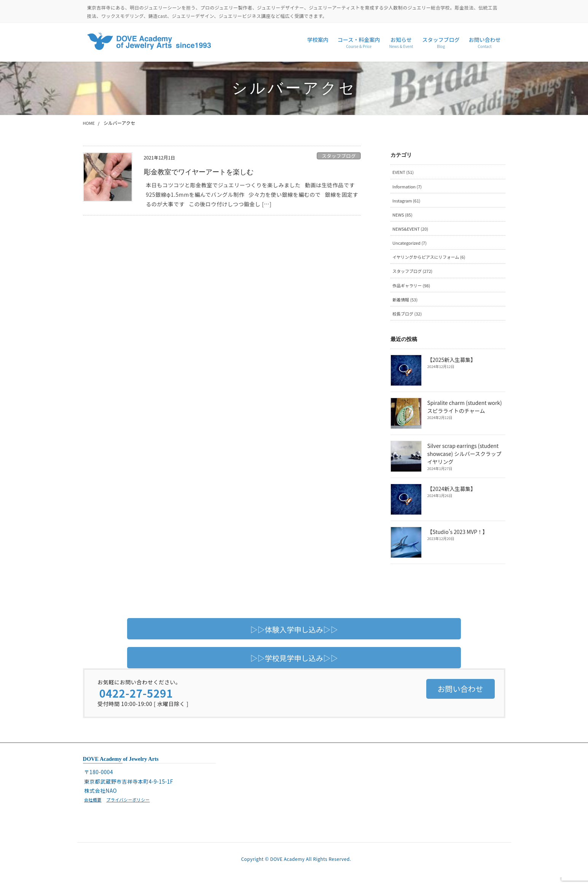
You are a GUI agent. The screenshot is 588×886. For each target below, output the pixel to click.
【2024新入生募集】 (451, 496)
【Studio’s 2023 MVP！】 (457, 539)
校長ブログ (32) (409, 320)
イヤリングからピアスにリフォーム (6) (433, 261)
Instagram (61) (408, 202)
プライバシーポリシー (131, 806)
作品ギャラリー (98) (413, 291)
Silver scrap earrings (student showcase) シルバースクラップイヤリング (466, 461)
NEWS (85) (404, 217)
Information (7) (409, 187)
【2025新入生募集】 (451, 367)
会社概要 (94, 806)
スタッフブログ (339, 156)
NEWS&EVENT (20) (412, 232)
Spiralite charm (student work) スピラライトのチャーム (464, 414)
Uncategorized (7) (411, 246)
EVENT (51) (404, 172)
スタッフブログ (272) (415, 276)
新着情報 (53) (406, 305)
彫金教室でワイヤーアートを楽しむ (205, 172)
